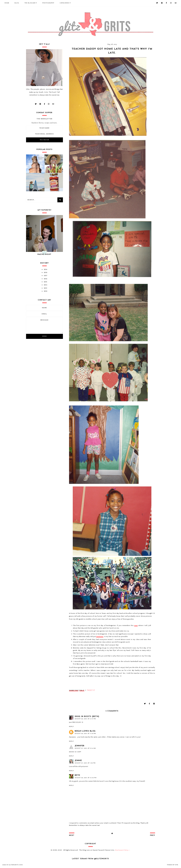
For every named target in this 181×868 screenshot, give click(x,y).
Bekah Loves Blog (85, 731)
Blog (17, 3)
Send (44, 336)
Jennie (78, 761)
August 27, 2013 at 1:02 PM (85, 763)
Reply (71, 727)
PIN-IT (82, 690)
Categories (65, 3)
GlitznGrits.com (16, 865)
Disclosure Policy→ (123, 850)
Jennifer (80, 746)
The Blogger (30, 3)
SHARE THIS (74, 690)
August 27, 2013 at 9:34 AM (85, 748)
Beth (77, 775)
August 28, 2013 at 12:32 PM (86, 778)
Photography (48, 3)
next (72, 835)
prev (153, 835)
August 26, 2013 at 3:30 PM (85, 734)
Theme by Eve (173, 865)
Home (7, 3)
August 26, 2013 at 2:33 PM (85, 719)
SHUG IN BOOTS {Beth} (87, 717)
